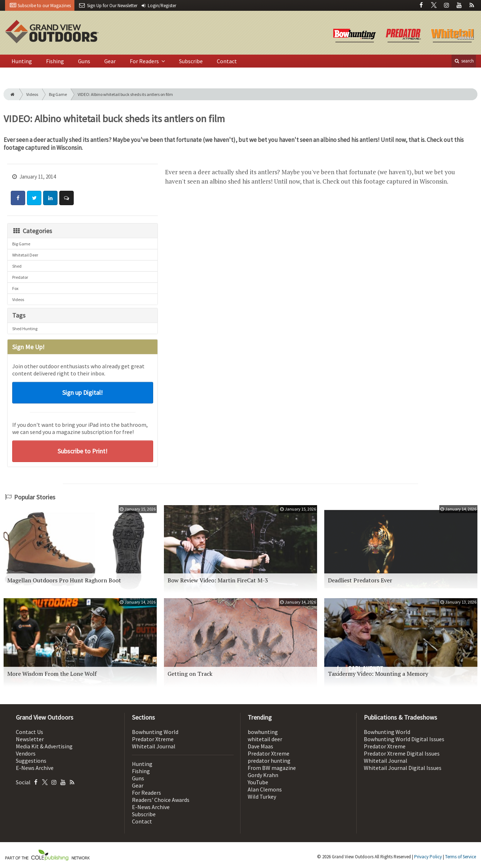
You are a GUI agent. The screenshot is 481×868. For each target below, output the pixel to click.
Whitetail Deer (25, 255)
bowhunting (263, 732)
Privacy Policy (428, 857)
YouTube (258, 782)
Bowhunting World (155, 732)
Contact (227, 61)
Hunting (22, 61)
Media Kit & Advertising (44, 746)
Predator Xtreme (153, 739)
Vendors (26, 753)
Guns (84, 61)
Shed (17, 266)
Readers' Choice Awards (161, 800)
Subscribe (191, 61)
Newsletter (30, 739)
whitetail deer (265, 739)
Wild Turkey (262, 797)
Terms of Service (461, 857)
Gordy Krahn (263, 775)
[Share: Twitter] (34, 198)
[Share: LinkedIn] (50, 198)
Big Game (58, 94)
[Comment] (67, 198)
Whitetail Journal (154, 746)
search (464, 61)
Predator (20, 277)
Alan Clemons (265, 789)
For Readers (145, 61)
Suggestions (31, 761)
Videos (32, 94)
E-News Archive (35, 768)
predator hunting (269, 761)
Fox (15, 288)
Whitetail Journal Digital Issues (403, 768)
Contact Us (29, 732)
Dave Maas (260, 746)
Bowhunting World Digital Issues (404, 739)
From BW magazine (272, 768)
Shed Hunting (25, 329)
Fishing (55, 61)
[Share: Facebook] (18, 198)
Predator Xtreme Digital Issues (402, 753)
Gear (110, 61)
